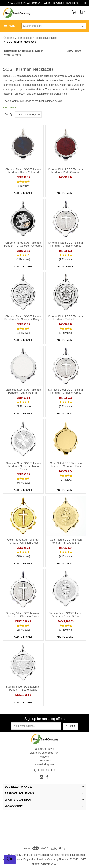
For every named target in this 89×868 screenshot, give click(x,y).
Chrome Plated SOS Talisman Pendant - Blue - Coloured (23, 171)
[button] (44, 53)
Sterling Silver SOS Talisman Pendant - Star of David (23, 688)
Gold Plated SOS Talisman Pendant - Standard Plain (66, 465)
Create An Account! (67, 3)
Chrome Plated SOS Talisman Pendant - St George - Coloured (23, 244)
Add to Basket (23, 193)
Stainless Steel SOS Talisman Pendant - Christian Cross (66, 391)
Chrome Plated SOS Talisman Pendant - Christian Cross (66, 244)
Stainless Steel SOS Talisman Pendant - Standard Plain (23, 391)
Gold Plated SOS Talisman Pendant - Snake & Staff (66, 541)
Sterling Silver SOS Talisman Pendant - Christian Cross (23, 615)
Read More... (10, 107)
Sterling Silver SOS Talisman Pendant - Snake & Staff (66, 615)
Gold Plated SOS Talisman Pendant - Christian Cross (23, 541)
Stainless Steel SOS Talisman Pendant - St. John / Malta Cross (23, 466)
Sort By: (9, 114)
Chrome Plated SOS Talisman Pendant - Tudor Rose (66, 318)
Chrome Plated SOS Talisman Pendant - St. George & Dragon (23, 318)
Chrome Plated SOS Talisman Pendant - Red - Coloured (66, 171)
